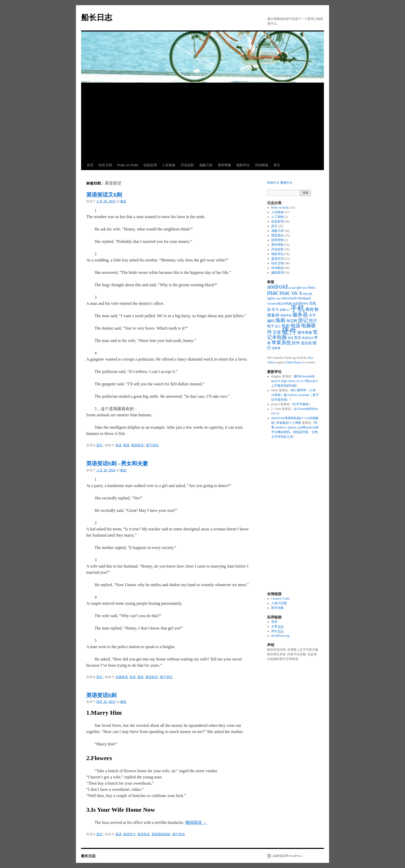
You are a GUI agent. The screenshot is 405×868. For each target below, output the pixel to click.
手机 (298, 308)
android (277, 286)
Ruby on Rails (128, 165)
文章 (277, 627)
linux (312, 287)
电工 (278, 326)
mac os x (291, 293)
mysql (307, 294)
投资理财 (277, 240)
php (278, 298)
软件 (296, 343)
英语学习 (129, 834)
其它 (277, 165)
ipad (305, 288)
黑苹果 (276, 348)
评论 (277, 631)
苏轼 (290, 338)
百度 (277, 332)
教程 (310, 309)
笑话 (119, 445)
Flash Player (294, 362)
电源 (295, 326)
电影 (286, 326)
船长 (123, 201)
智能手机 (286, 316)
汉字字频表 (301, 404)
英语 (126, 445)
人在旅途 (169, 165)
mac (273, 292)
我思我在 (277, 235)
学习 (275, 310)
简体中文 (273, 183)
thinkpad (304, 298)
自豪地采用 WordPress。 (289, 856)
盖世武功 (277, 259)
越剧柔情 (277, 273)
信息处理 (150, 165)
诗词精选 (262, 165)
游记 (303, 320)
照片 (313, 321)
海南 (280, 320)
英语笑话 (137, 445)
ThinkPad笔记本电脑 (279, 304)
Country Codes (281, 599)
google (292, 288)
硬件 (289, 331)
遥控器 (306, 343)
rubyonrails (289, 298)
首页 (90, 165)
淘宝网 (292, 321)
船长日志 (97, 17)
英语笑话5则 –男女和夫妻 (117, 463)
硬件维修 (305, 333)
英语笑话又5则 (104, 195)
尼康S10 (285, 310)
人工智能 (277, 217)
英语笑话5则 (101, 695)
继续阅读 (196, 822)
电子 (271, 326)
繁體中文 (286, 183)
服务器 (300, 315)
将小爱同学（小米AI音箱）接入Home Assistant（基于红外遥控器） (295, 395)
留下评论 (152, 445)
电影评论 (243, 165)
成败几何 (206, 165)
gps (299, 287)
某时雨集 (224, 165)
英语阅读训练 (161, 834)
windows (300, 303)
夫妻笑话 (122, 677)
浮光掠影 (187, 165)
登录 (274, 622)
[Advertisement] (202, 122)
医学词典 (277, 608)
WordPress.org (280, 636)
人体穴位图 (279, 603)
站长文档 (105, 165)
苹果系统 (281, 343)
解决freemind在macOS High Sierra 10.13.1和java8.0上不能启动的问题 (294, 381)
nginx (271, 298)
